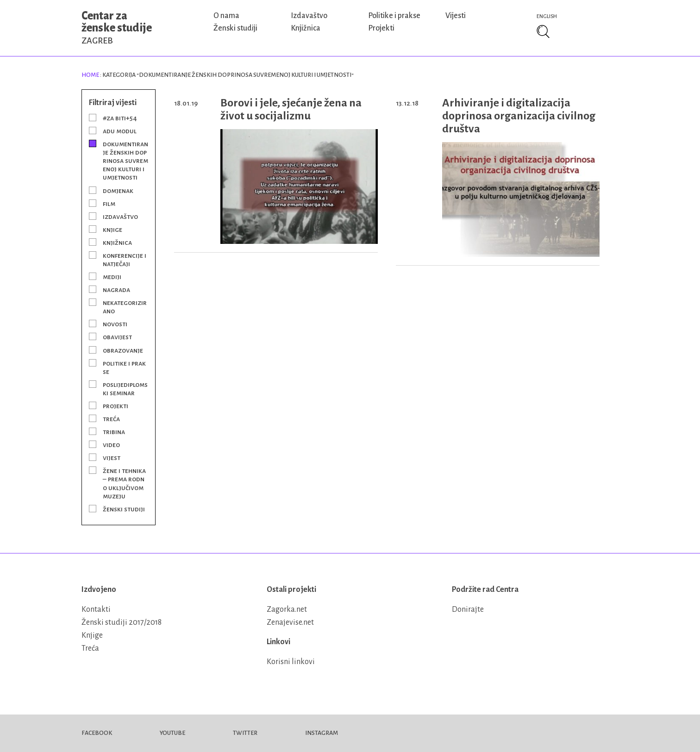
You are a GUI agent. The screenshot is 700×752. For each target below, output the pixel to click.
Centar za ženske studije (117, 28)
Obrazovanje (123, 350)
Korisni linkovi (291, 662)
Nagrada (116, 290)
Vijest (112, 458)
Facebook (97, 733)
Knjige (112, 230)
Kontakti (96, 609)
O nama (226, 16)
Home (90, 75)
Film (109, 204)
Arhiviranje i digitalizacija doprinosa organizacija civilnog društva (519, 116)
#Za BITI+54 (120, 118)
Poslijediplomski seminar (125, 389)
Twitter (245, 733)
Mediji (112, 277)
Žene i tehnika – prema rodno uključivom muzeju (124, 483)
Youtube (172, 733)
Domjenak (118, 191)
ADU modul (120, 131)
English (547, 16)
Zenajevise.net (290, 622)
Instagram (322, 733)
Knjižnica (306, 28)
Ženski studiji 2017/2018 (122, 622)
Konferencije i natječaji (125, 260)
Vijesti (456, 16)
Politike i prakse (394, 16)
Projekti (381, 28)
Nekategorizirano (125, 307)
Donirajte (468, 609)
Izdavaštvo (309, 16)
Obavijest (117, 337)
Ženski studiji (235, 28)
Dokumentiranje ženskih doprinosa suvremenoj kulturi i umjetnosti (125, 161)
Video (111, 445)
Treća (111, 419)
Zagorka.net (287, 609)
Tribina (114, 432)
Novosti (115, 324)
